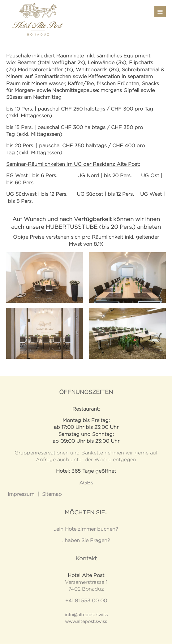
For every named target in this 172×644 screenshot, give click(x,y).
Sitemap (52, 494)
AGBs (86, 483)
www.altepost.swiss (86, 621)
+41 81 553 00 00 (86, 601)
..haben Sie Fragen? (86, 540)
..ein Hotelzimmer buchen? (86, 529)
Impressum (21, 494)
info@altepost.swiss (86, 615)
